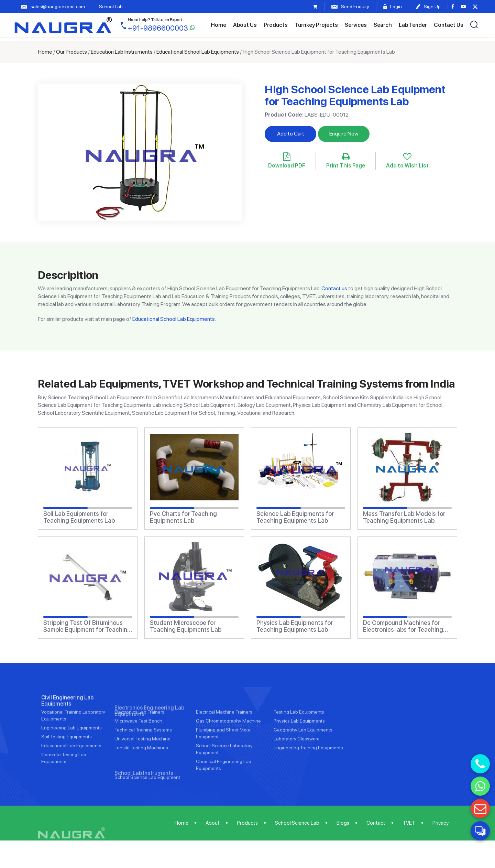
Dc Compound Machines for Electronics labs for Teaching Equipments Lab (403, 626)
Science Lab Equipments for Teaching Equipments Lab (295, 517)
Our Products (71, 52)
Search (383, 25)
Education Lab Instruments (122, 52)
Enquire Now (344, 134)
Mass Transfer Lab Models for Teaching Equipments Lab (404, 517)
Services (356, 25)
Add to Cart (291, 134)
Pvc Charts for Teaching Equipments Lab (183, 517)
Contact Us (449, 25)
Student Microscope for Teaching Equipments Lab (186, 626)
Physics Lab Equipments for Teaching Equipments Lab (295, 626)
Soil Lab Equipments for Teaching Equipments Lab (79, 517)
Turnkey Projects (316, 25)
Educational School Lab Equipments (198, 52)
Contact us (334, 288)
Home (218, 25)
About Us (245, 25)
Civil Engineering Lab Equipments (67, 723)
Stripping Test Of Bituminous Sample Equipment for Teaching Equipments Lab (87, 626)
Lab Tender (413, 25)
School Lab (111, 7)
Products (276, 25)
